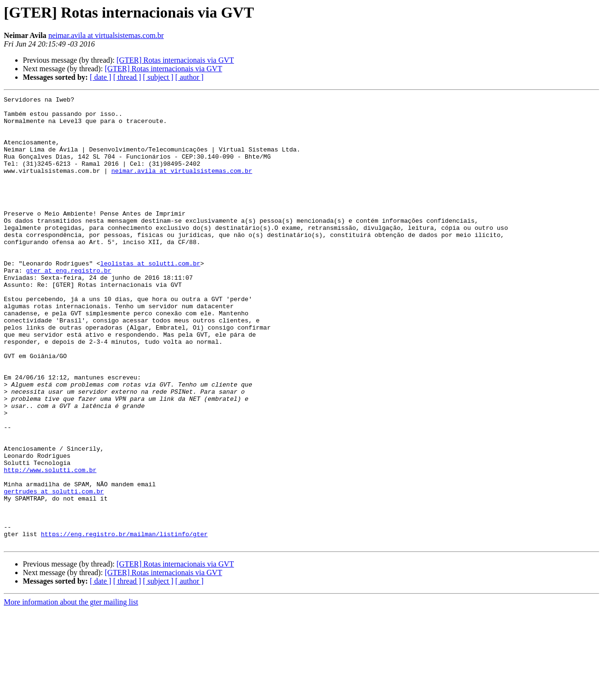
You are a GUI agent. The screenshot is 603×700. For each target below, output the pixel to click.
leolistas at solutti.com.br (150, 297)
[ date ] (100, 77)
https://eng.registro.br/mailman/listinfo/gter (124, 622)
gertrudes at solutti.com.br (54, 571)
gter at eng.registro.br (69, 306)
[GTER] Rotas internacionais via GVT (175, 60)
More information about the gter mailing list (71, 692)
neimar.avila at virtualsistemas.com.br (106, 35)
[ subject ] (158, 77)
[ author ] (190, 77)
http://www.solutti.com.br (50, 545)
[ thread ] (127, 77)
